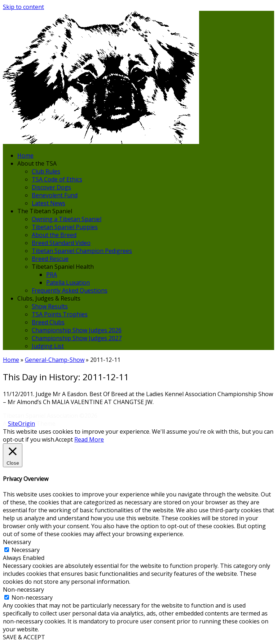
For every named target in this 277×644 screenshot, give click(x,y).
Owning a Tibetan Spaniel (67, 219)
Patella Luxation (68, 282)
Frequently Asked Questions (70, 290)
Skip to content (23, 7)
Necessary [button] (17, 542)
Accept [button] (64, 439)
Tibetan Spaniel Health (63, 267)
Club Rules (46, 171)
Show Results (50, 306)
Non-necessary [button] (23, 590)
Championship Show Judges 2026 (77, 330)
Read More (89, 439)
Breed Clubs (48, 322)
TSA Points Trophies (60, 314)
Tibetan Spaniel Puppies (65, 227)
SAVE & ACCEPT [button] (24, 637)
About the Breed (54, 235)
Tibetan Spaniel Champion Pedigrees (82, 251)
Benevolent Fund (55, 195)
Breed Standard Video (61, 243)
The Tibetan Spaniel (45, 211)
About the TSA (37, 163)
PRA (52, 275)
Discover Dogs (51, 187)
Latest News (49, 203)
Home (25, 155)
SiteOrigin (21, 424)
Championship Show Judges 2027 (77, 338)
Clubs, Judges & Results (49, 298)
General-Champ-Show (55, 360)
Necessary (26, 550)
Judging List (48, 346)
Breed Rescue (50, 259)
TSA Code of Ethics (57, 179)
